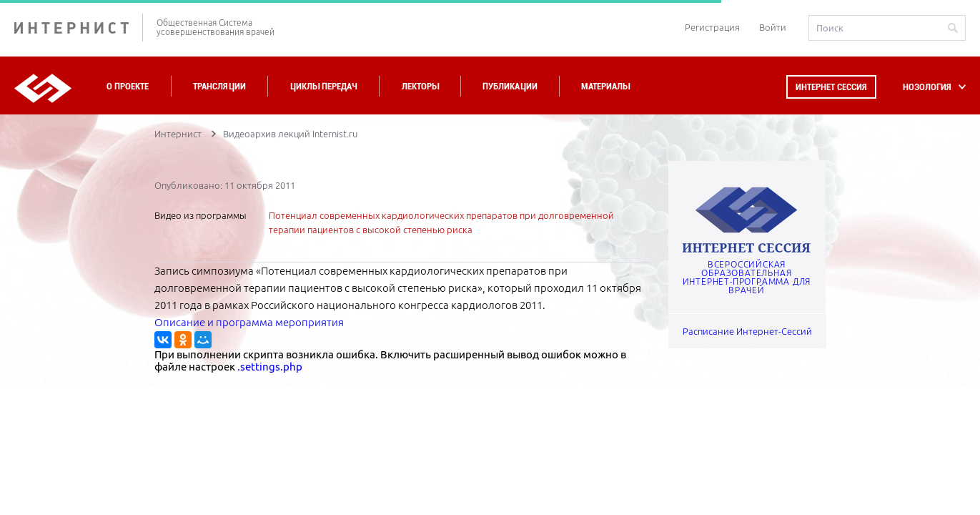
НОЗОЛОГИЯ (927, 87)
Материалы (605, 86)
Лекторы (420, 86)
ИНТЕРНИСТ (79, 28)
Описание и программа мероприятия (249, 322)
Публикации (510, 86)
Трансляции (219, 86)
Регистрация (712, 27)
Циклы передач (323, 86)
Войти (773, 27)
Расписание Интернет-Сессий (747, 331)
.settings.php (270, 367)
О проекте (128, 86)
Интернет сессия (831, 87)
